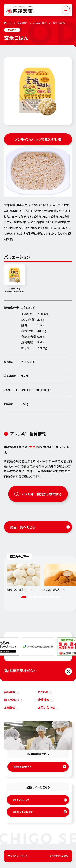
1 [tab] (24, 597)
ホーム (8, 23)
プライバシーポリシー (19, 856)
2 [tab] (30, 597)
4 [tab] (41, 597)
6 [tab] (52, 597)
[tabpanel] (24, 578)
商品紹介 (22, 23)
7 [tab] (58, 597)
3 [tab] (35, 597)
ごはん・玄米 (40, 23)
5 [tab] (47, 597)
